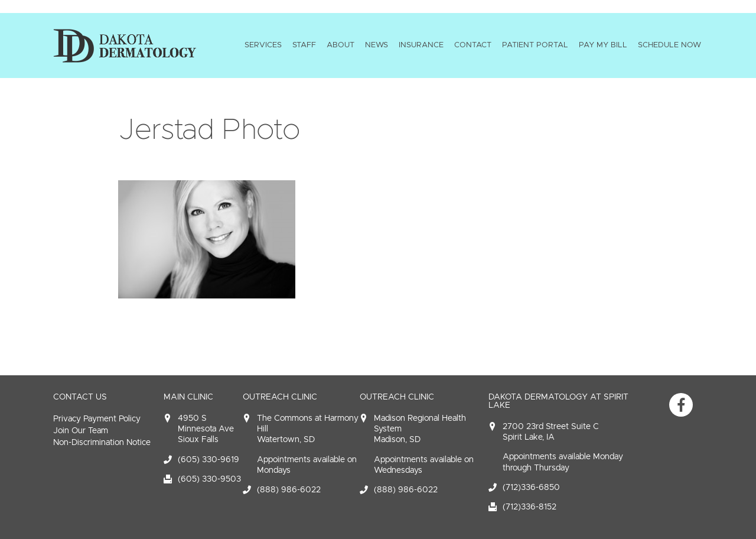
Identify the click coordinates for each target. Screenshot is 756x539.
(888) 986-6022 (289, 490)
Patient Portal (535, 45)
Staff (304, 45)
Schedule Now (669, 45)
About (340, 45)
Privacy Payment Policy (97, 419)
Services (263, 45)
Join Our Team (81, 431)
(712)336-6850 (531, 487)
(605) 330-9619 (208, 460)
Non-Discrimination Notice (102, 442)
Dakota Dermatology (125, 46)
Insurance (421, 45)
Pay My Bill (603, 45)
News (377, 45)
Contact (473, 45)
